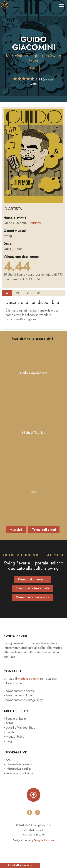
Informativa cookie (18, 769)
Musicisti (14, 56)
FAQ (8, 760)
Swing (33, 68)
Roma (19, 249)
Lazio (7, 249)
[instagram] (38, 812)
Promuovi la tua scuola (33, 597)
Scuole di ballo (15, 719)
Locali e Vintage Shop (21, 728)
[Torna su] (33, 795)
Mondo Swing (15, 737)
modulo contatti (29, 679)
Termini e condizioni (19, 773)
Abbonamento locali (19, 695)
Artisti (9, 723)
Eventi (9, 732)
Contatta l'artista (20, 865)
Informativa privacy (18, 764)
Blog (8, 741)
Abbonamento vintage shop (24, 700)
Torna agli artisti (44, 530)
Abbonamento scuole (19, 691)
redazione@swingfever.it (23, 319)
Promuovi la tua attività (33, 588)
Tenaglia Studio (44, 840)
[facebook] (29, 812)
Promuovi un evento (33, 579)
